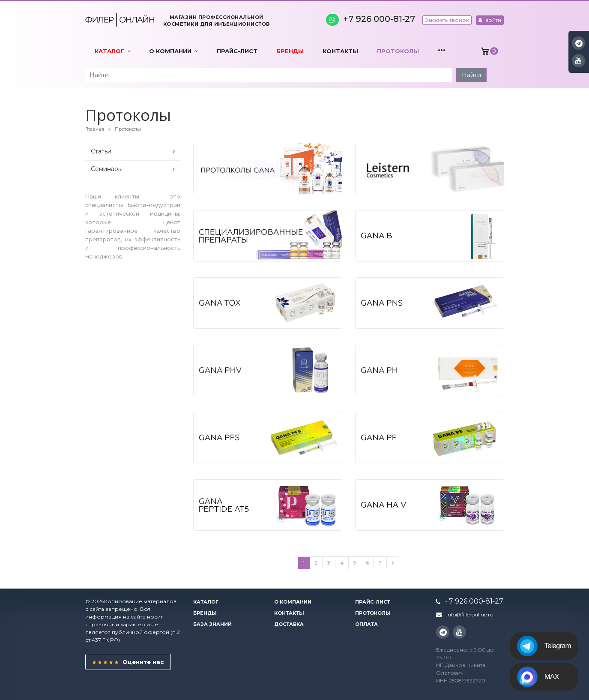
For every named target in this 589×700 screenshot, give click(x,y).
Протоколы (398, 51)
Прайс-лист (237, 51)
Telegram (544, 646)
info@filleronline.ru (470, 614)
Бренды (290, 51)
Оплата (366, 624)
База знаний (212, 624)
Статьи (101, 151)
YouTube (579, 61)
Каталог (112, 51)
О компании (173, 51)
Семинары (107, 169)
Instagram (579, 43)
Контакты (340, 51)
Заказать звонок (447, 20)
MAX (538, 677)
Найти (471, 75)
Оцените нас (128, 662)
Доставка (289, 624)
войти (490, 20)
